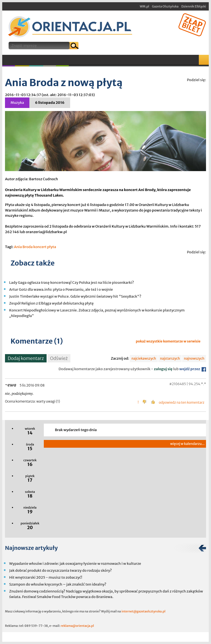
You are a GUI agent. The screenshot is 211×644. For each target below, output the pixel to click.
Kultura (22, 60)
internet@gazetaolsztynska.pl (143, 611)
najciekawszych (144, 358)
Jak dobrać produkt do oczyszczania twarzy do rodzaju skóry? (60, 570)
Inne (50, 60)
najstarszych (170, 358)
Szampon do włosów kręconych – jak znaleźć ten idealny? (58, 584)
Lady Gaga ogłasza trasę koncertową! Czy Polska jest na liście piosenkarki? (72, 283)
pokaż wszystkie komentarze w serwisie (168, 341)
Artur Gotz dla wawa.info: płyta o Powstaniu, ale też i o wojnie (61, 289)
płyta (52, 247)
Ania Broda (23, 247)
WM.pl (144, 6)
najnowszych (194, 358)
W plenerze (69, 62)
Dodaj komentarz (26, 358)
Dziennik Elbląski (194, 6)
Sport (36, 60)
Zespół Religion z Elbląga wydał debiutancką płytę (51, 303)
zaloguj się (163, 369)
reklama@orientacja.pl (77, 626)
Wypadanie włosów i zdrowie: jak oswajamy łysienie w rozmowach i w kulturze (75, 564)
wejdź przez (193, 369)
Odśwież (59, 358)
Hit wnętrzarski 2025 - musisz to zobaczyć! (46, 577)
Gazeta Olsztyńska (165, 6)
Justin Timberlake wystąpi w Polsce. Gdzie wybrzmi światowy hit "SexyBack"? (75, 296)
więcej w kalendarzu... (187, 444)
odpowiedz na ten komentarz (182, 402)
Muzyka (9, 60)
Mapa (204, 60)
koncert (40, 247)
